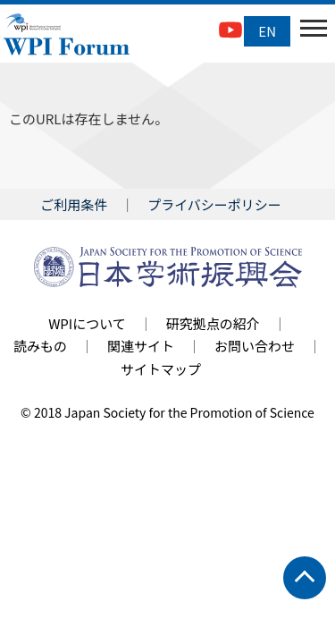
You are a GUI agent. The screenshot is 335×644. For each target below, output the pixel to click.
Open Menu (312, 31)
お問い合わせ (255, 346)
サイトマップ (161, 369)
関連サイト (141, 346)
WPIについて (87, 323)
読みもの (40, 346)
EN (267, 31)
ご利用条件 (74, 204)
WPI (67, 36)
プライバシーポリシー (214, 204)
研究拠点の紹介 (213, 323)
